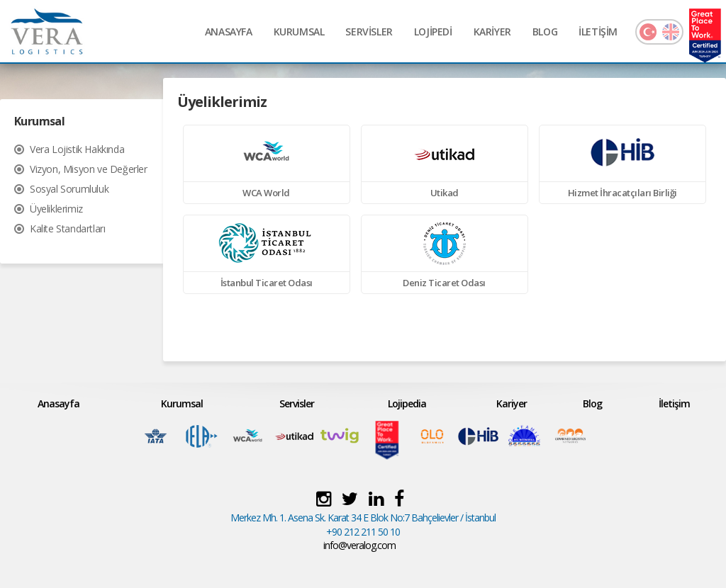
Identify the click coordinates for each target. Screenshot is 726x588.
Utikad (445, 193)
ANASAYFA (229, 32)
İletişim (674, 403)
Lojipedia (407, 403)
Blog (592, 403)
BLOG (545, 32)
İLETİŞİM (598, 32)
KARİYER (492, 32)
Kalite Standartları (67, 228)
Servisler (297, 403)
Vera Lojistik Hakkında (77, 149)
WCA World (266, 193)
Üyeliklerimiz (56, 209)
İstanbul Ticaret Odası (267, 283)
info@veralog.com (359, 545)
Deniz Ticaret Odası (444, 283)
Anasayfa (58, 403)
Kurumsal (182, 403)
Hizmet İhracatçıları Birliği (622, 193)
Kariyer (512, 403)
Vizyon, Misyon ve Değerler (89, 169)
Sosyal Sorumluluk (69, 189)
